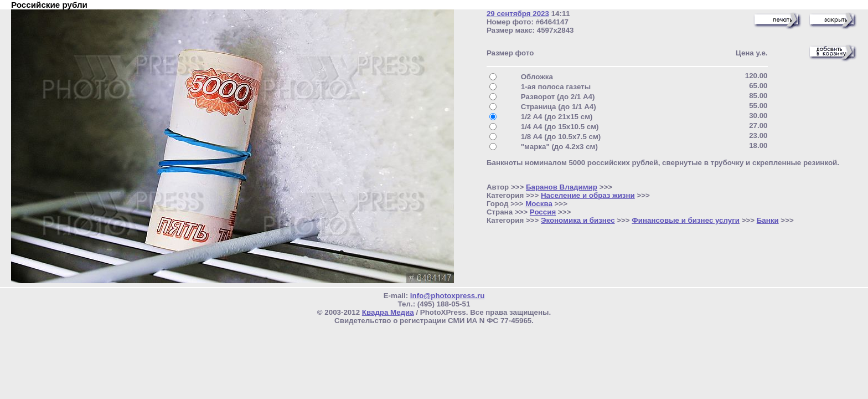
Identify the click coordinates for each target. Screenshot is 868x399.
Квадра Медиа (388, 312)
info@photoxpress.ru (447, 296)
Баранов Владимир (562, 187)
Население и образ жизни (588, 195)
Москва (539, 204)
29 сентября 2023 (518, 14)
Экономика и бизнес (578, 220)
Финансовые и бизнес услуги (686, 220)
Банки (768, 220)
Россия (543, 212)
